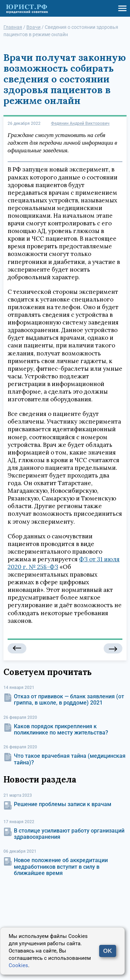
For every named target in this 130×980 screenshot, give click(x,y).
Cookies (18, 965)
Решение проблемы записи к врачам (63, 804)
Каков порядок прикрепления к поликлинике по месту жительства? (61, 729)
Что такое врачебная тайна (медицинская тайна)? (70, 759)
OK (108, 951)
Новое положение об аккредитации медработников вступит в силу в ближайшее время (61, 867)
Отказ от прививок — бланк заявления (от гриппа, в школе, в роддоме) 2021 (69, 700)
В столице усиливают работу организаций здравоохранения (69, 834)
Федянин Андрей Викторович (80, 124)
